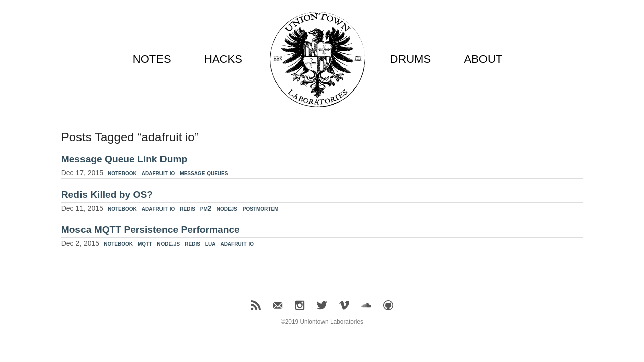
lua (211, 243)
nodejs (227, 208)
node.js (168, 243)
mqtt (145, 243)
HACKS (223, 59)
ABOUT (483, 59)
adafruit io (158, 173)
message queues (204, 173)
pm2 (206, 208)
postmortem (261, 208)
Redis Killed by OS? (107, 194)
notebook (122, 173)
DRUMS (410, 59)
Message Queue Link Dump (125, 159)
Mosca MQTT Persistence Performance (151, 230)
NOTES (152, 59)
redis (187, 208)
